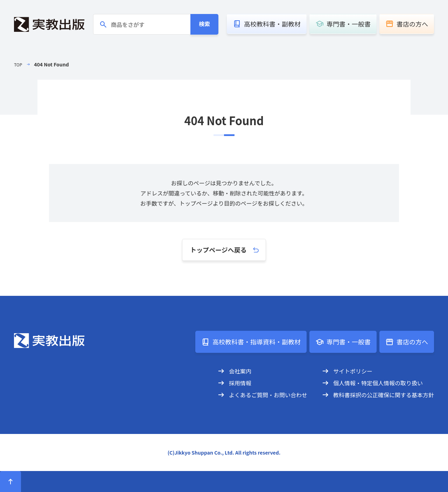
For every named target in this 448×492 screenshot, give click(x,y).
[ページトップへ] (10, 482)
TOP (19, 64)
